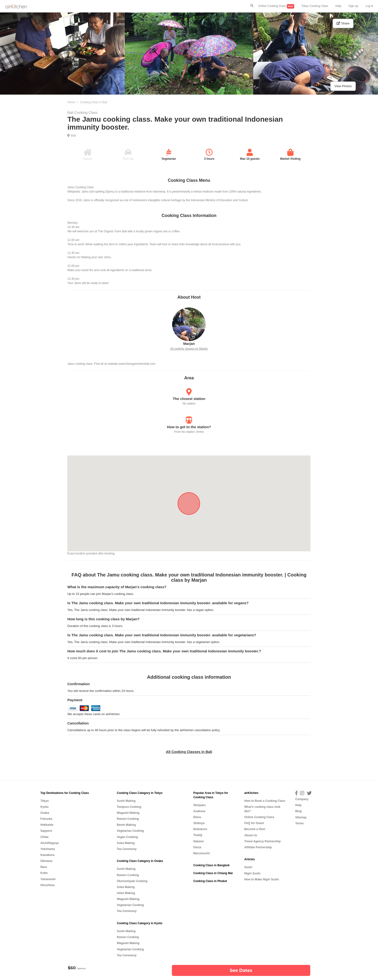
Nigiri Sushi (252, 873)
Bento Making (126, 825)
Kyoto (45, 807)
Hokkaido (47, 825)
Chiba (45, 837)
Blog (298, 811)
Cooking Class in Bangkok (211, 865)
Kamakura (48, 855)
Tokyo (45, 801)
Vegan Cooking (127, 837)
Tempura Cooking (129, 807)
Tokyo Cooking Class (315, 6)
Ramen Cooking (128, 819)
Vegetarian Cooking (130, 831)
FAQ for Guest (254, 823)
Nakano (198, 841)
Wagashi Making (128, 813)
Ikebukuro (200, 829)
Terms (299, 823)
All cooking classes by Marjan (189, 349)
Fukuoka (46, 819)
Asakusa (199, 811)
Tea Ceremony (127, 849)
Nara (44, 867)
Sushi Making (126, 801)
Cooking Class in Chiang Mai (213, 873)
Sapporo (46, 831)
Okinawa (46, 861)
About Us (251, 835)
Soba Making (126, 843)
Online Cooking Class (276, 6)
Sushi (248, 867)
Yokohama (48, 849)
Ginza (197, 847)
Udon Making (126, 893)
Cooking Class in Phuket (210, 881)
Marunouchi (201, 853)
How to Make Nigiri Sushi (261, 879)
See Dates (241, 970)
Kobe (44, 873)
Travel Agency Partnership (262, 841)
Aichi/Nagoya (50, 843)
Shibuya (199, 823)
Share (343, 23)
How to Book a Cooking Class (265, 801)
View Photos (343, 86)
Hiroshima (48, 885)
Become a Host (255, 829)
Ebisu (197, 817)
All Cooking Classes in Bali (189, 752)
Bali (73, 135)
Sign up (353, 6)
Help (338, 6)
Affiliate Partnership (258, 847)
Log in (369, 6)
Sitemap (301, 817)
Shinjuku (199, 805)
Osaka (45, 813)
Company (302, 799)
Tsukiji (198, 835)
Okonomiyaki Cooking (132, 881)
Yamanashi (48, 879)
